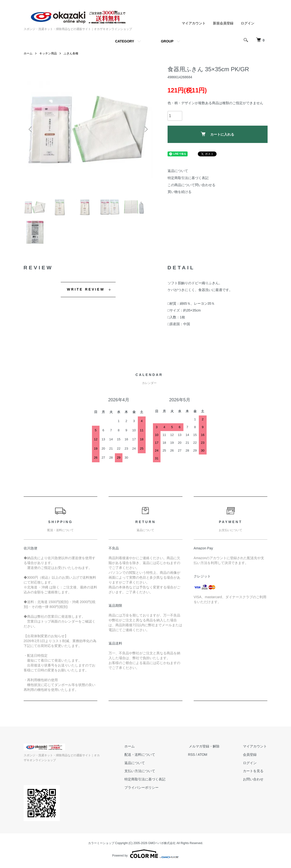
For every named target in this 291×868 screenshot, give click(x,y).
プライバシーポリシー (145, 790)
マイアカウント (194, 23)
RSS (195, 757)
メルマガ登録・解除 (206, 749)
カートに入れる (217, 134)
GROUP (167, 41)
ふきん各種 (71, 53)
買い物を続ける (180, 192)
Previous (31, 129)
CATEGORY (125, 41)
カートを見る (254, 774)
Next (146, 129)
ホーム (28, 53)
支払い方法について (143, 774)
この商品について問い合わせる (191, 185)
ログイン (248, 23)
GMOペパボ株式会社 (162, 846)
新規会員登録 (223, 23)
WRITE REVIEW (86, 292)
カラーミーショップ (101, 846)
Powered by (145, 856)
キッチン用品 (48, 53)
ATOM (205, 757)
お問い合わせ (254, 782)
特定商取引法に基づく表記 (188, 178)
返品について (178, 171)
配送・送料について (143, 757)
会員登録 (251, 757)
